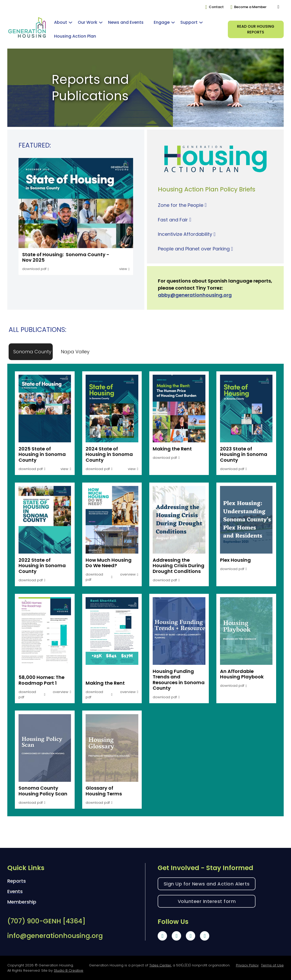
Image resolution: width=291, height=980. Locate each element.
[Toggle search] (278, 7)
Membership (22, 902)
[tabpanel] (145, 589)
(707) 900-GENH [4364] (46, 921)
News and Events (126, 22)
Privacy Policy (247, 965)
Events (15, 891)
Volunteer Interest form (207, 901)
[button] (129, 573)
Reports (17, 881)
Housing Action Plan (75, 36)
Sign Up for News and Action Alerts (207, 884)
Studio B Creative (69, 970)
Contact (216, 7)
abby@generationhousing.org (195, 295)
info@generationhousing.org (55, 936)
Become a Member (250, 7)
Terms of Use (272, 965)
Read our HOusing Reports (256, 29)
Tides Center (160, 965)
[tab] (32, 352)
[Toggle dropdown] (70, 22)
